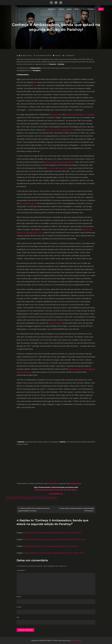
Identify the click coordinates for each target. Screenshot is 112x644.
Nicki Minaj (32, 203)
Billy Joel (59, 162)
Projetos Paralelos (88, 9)
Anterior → (61, 494)
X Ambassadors (50, 498)
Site (100, 9)
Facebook (38, 490)
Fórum (75, 490)
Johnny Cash (51, 168)
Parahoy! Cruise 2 (28, 498)
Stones (53, 162)
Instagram (46, 490)
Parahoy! (17, 498)
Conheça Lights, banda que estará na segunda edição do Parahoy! (77, 510)
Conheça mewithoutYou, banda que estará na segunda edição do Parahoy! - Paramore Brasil (54, 553)
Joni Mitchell (69, 162)
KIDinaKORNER (56, 114)
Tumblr (61, 490)
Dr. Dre (57, 130)
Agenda (69, 9)
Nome (19, 597)
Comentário (21, 570)
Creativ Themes (76, 640)
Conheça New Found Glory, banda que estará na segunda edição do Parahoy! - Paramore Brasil (54, 539)
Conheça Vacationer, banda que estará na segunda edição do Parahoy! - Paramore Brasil (52, 533)
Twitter (54, 490)
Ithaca (34, 85)
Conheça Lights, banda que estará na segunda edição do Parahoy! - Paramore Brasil (51, 546)
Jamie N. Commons (87, 114)
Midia (76, 9)
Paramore (51, 9)
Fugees (63, 130)
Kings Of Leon (37, 232)
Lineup (9, 498)
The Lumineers (88, 369)
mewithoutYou (76, 483)
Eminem (71, 130)
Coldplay (27, 232)
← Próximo (51, 494)
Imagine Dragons (72, 114)
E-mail (19, 607)
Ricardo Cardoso (26, 55)
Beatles (46, 162)
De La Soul (50, 130)
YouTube (68, 490)
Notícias (61, 9)
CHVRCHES (53, 483)
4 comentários (70, 55)
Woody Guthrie (63, 168)
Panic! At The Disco (24, 372)
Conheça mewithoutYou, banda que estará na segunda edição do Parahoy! (34, 510)
